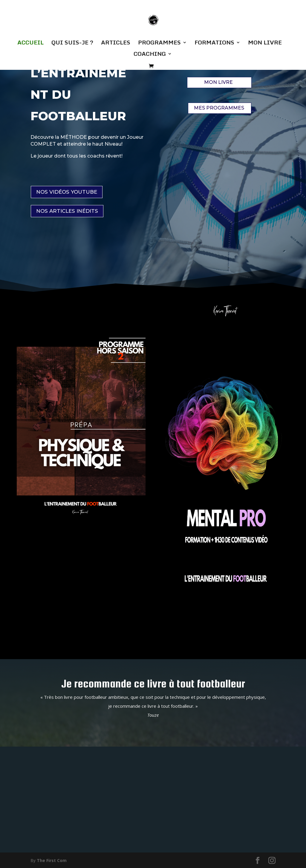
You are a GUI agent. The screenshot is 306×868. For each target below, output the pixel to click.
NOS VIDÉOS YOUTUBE (67, 192)
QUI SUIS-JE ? (72, 44)
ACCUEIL (30, 44)
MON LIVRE (265, 44)
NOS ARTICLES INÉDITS (67, 211)
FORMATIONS (214, 44)
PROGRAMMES (159, 44)
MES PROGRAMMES (219, 108)
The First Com (52, 860)
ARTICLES (116, 44)
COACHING (150, 55)
